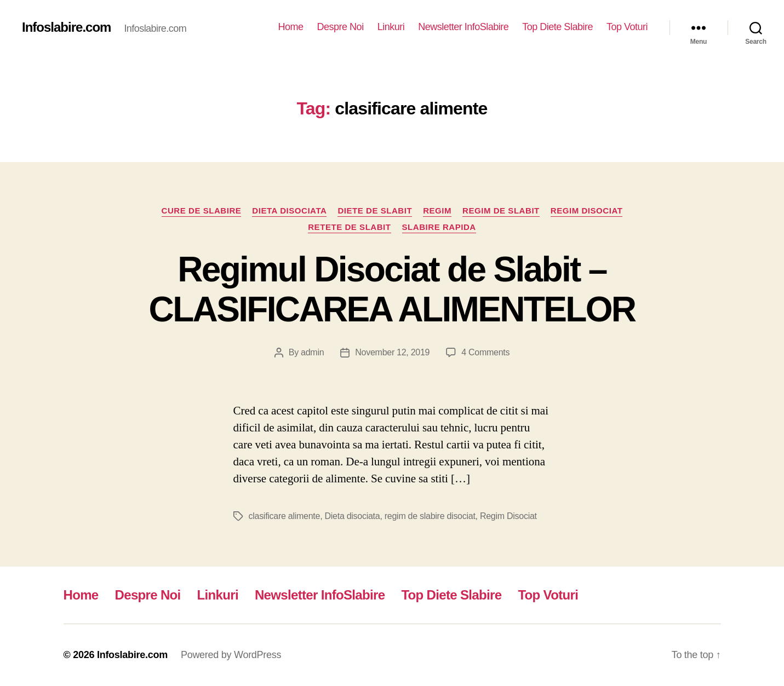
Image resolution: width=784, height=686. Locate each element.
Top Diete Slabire (557, 27)
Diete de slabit (375, 211)
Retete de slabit (349, 227)
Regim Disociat (587, 211)
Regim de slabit (501, 211)
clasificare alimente (285, 516)
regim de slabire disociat (430, 516)
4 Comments (485, 352)
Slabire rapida (439, 227)
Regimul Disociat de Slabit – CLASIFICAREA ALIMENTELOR (392, 289)
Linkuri (391, 27)
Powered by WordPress (231, 655)
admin (312, 352)
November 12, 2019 (392, 352)
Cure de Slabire (202, 211)
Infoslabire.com (66, 27)
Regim (437, 211)
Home (291, 27)
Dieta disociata (289, 211)
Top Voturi (627, 27)
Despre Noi (341, 27)
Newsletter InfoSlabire (463, 27)
